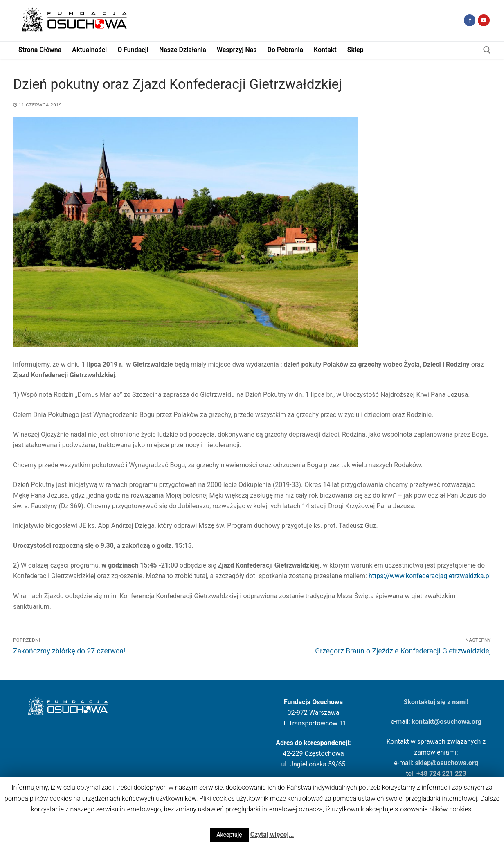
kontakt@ (426, 722)
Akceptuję (229, 835)
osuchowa (455, 722)
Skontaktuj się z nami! (436, 702)
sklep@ (426, 763)
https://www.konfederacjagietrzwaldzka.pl (430, 576)
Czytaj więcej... (272, 835)
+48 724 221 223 (441, 774)
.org (476, 722)
